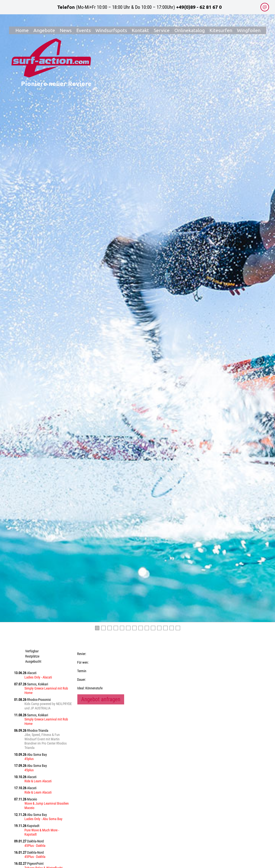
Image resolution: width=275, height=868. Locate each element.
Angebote (44, 31)
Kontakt (141, 31)
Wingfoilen (249, 31)
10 (153, 628)
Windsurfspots (111, 31)
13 (172, 628)
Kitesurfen (221, 31)
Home (22, 31)
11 (159, 628)
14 (178, 628)
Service (162, 31)
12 (165, 628)
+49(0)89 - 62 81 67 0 (199, 7)
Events (84, 31)
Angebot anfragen (101, 699)
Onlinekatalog (190, 31)
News (66, 31)
